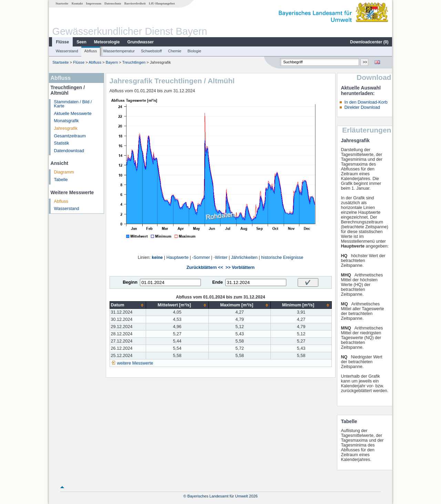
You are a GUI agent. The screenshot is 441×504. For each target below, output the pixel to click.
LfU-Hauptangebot (162, 3)
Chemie (175, 51)
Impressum (94, 3)
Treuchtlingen (134, 62)
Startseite (62, 3)
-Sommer (201, 258)
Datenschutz (113, 3)
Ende (218, 282)
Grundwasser (141, 42)
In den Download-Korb (366, 102)
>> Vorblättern (240, 267)
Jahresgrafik (66, 128)
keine (157, 258)
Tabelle (61, 180)
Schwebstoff (151, 51)
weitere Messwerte (135, 363)
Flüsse (62, 42)
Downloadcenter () (369, 42)
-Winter (221, 258)
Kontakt (77, 3)
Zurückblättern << (205, 267)
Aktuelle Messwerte (73, 114)
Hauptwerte (177, 258)
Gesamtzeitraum (70, 136)
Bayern (112, 62)
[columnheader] (128, 305)
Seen (81, 42)
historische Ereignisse (282, 258)
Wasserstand (67, 51)
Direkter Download (362, 107)
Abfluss (91, 51)
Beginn (130, 282)
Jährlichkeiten (244, 258)
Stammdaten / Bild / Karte (73, 104)
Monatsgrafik (66, 121)
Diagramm (64, 172)
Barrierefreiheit (135, 3)
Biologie (194, 51)
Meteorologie (107, 42)
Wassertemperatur (119, 51)
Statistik (62, 143)
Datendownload (69, 151)
